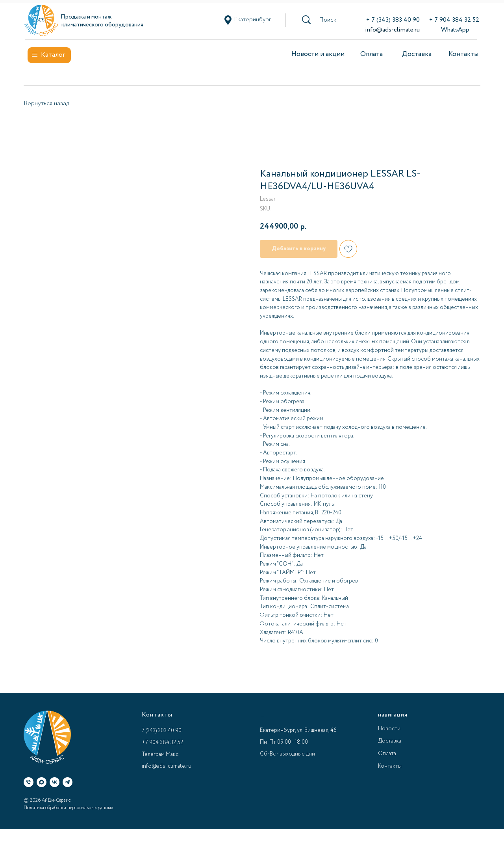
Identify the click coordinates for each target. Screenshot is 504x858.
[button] (328, 20)
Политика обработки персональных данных (69, 808)
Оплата (372, 54)
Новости (389, 729)
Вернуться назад (46, 103)
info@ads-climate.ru (392, 30)
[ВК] (55, 782)
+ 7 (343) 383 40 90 (393, 20)
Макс (172, 754)
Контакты (463, 54)
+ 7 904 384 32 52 (454, 20)
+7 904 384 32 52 (162, 743)
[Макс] (42, 782)
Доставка (417, 54)
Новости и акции (318, 54)
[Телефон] (29, 782)
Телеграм (153, 754)
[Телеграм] (68, 782)
